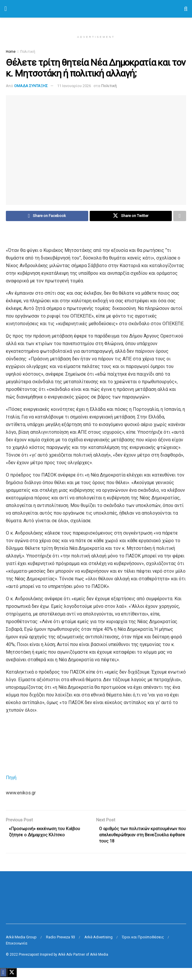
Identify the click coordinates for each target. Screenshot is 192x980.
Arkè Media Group (21, 940)
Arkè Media (99, 957)
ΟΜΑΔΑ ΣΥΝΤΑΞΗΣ (31, 86)
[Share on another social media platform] (180, 216)
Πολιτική (28, 52)
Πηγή (11, 778)
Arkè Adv (65, 957)
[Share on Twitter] (131, 216)
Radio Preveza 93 (61, 940)
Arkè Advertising (98, 940)
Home (11, 52)
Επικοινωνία (17, 946)
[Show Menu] (6, 9)
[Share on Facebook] (47, 216)
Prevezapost (29, 957)
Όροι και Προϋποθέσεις (143, 940)
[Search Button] (186, 9)
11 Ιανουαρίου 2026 (74, 86)
